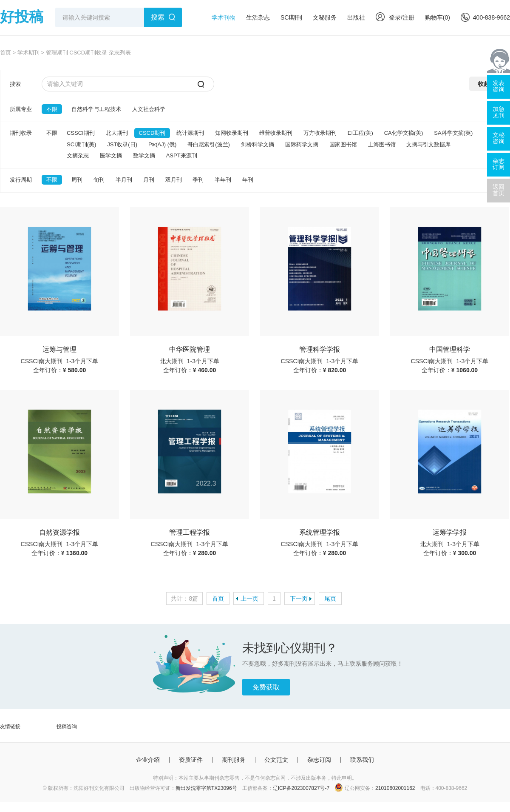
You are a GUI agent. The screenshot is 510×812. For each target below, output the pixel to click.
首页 (6, 53)
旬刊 (99, 180)
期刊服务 (234, 760)
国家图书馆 (343, 144)
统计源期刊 (190, 133)
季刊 (198, 180)
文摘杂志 (78, 155)
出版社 (356, 17)
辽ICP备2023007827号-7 (301, 788)
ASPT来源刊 (182, 155)
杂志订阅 (319, 760)
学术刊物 (224, 17)
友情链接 (10, 727)
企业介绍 (148, 760)
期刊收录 (21, 133)
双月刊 (174, 180)
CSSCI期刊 (81, 133)
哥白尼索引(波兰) (209, 144)
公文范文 (276, 760)
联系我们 (362, 760)
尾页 (330, 598)
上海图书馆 (382, 144)
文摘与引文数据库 (428, 144)
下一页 (299, 598)
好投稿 (22, 17)
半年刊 (223, 180)
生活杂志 (258, 17)
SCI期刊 (291, 17)
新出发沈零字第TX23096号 (206, 788)
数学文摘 (144, 155)
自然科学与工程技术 (96, 109)
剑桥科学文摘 (258, 144)
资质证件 (191, 760)
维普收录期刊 (276, 133)
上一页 (249, 598)
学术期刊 (28, 53)
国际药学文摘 (302, 144)
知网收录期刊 (232, 133)
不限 (52, 109)
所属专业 (21, 109)
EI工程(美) (360, 133)
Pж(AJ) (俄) (162, 144)
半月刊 (124, 180)
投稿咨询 (67, 727)
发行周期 (21, 180)
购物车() (438, 17)
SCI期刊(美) (81, 144)
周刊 (77, 180)
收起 (484, 84)
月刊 (149, 180)
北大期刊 (117, 133)
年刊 (248, 180)
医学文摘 (111, 155)
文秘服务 (325, 17)
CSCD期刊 (152, 133)
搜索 (158, 17)
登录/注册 (395, 17)
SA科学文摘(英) (453, 133)
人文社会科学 (149, 109)
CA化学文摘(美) (404, 133)
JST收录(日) (122, 144)
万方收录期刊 (320, 133)
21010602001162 (395, 788)
